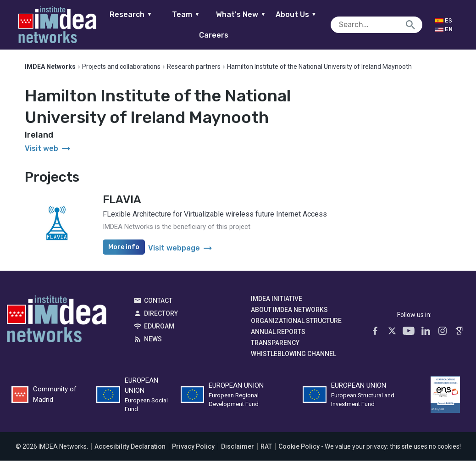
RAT (266, 448)
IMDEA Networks (57, 323)
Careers (219, 35)
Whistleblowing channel (293, 355)
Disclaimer (238, 448)
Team (191, 14)
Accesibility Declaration (130, 448)
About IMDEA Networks (289, 311)
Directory (161, 315)
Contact (158, 302)
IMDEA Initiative (277, 300)
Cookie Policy (299, 448)
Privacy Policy (193, 448)
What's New (246, 14)
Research (136, 14)
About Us (301, 14)
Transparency (275, 344)
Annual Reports (278, 333)
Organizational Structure (296, 322)
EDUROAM (159, 328)
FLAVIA (122, 201)
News (153, 340)
